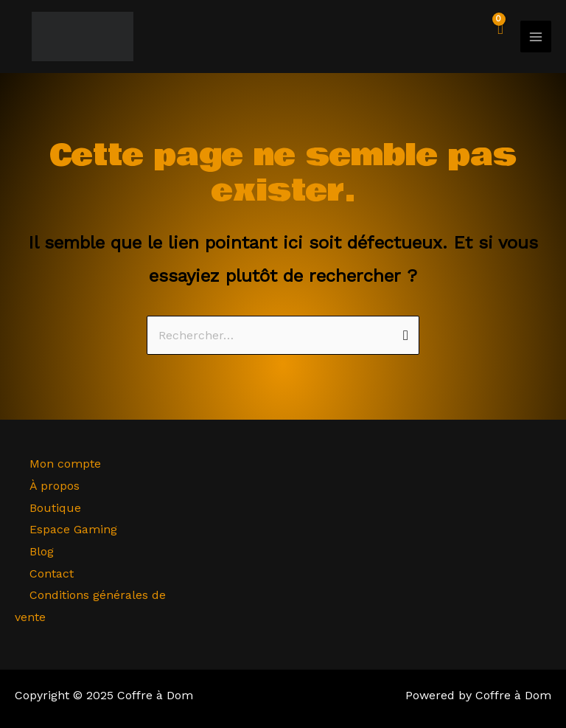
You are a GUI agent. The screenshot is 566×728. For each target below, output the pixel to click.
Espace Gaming (73, 529)
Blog (42, 551)
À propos (55, 486)
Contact (52, 573)
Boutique (55, 508)
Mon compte (65, 464)
